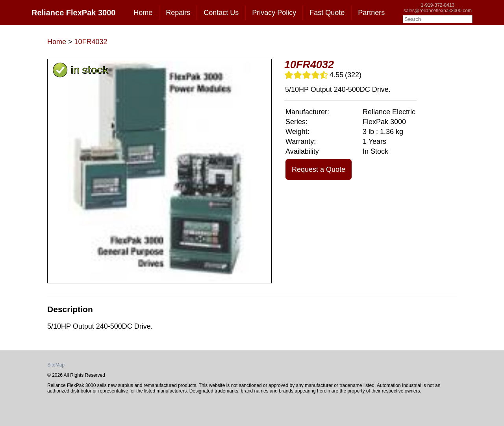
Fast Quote (327, 13)
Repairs (178, 13)
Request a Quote (319, 169)
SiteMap (56, 365)
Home (143, 13)
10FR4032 (91, 42)
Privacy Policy (274, 13)
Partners (371, 13)
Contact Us (221, 13)
